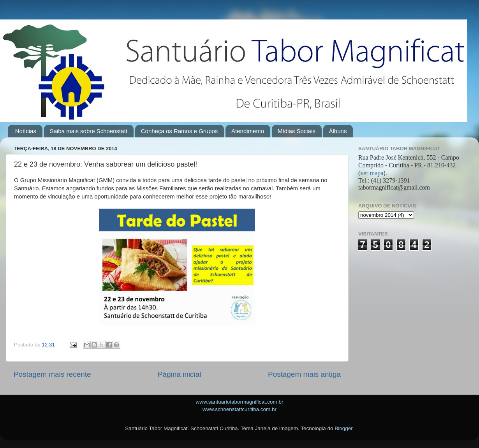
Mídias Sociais (297, 131)
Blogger (343, 428)
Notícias (26, 131)
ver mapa (372, 173)
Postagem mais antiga (304, 374)
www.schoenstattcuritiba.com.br (239, 409)
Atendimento (248, 131)
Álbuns (338, 131)
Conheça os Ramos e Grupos (180, 131)
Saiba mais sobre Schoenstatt (89, 131)
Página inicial (179, 374)
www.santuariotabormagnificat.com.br (239, 402)
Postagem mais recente (52, 374)
